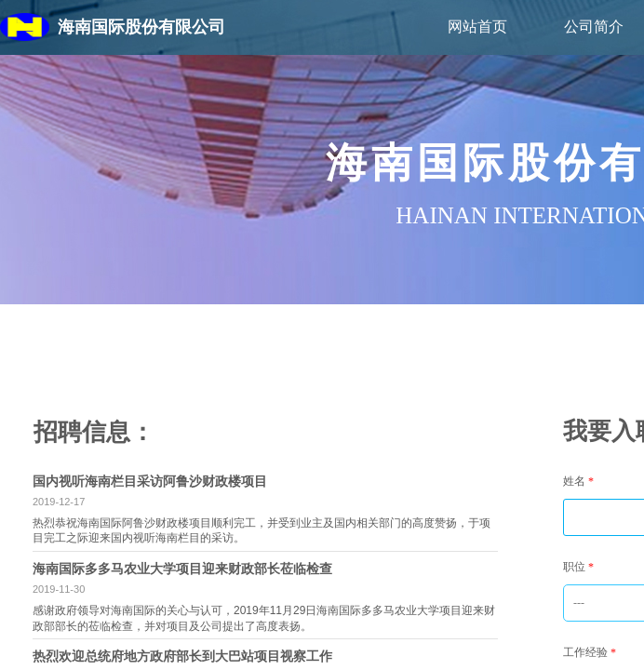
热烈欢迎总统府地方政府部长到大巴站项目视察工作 (182, 656)
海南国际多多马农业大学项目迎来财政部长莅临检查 (182, 569)
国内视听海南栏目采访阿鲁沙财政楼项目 (150, 481)
